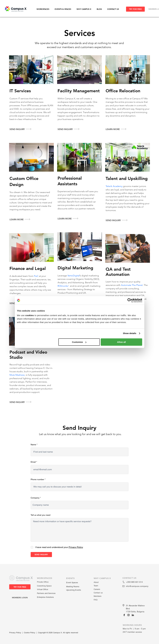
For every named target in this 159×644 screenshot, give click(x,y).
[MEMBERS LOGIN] (20, 597)
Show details (130, 333)
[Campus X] (124, 615)
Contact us (98, 593)
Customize (79, 342)
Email (33, 462)
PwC (36, 276)
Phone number (37, 479)
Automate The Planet (132, 285)
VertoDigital (74, 276)
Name (33, 445)
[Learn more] (22, 219)
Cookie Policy (30, 633)
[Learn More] (118, 129)
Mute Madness (17, 375)
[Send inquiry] (22, 129)
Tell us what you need (41, 515)
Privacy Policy (15, 633)
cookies (30, 315)
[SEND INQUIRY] (41, 555)
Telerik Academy (114, 186)
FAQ (96, 600)
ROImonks (63, 286)
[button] (44, 9)
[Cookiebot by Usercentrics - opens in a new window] (130, 300)
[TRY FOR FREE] (135, 9)
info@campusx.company (137, 586)
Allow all (122, 342)
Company (35, 498)
